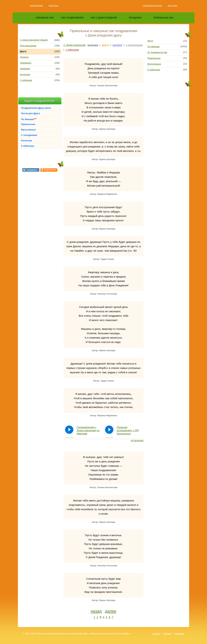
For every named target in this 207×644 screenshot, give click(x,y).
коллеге (117, 45)
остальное (137, 440)
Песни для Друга (31, 113)
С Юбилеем (28, 146)
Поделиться (50, 170)
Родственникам (28, 46)
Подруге (24, 57)
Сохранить (32, 170)
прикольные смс (163, 18)
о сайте (156, 634)
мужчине (93, 45)
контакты (180, 634)
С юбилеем (26, 80)
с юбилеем (72, 50)
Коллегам (25, 74)
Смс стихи (172, 6)
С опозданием (29, 135)
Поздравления (36, 6)
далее (111, 611)
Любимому (26, 63)
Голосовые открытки (152, 6)
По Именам (29, 119)
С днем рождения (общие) (34, 40)
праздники (135, 18)
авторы (167, 634)
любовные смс (45, 18)
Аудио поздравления (39, 101)
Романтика (54, 6)
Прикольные (28, 124)
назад (96, 611)
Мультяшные (28, 130)
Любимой (25, 69)
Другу (150, 41)
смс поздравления (72, 18)
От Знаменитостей (157, 52)
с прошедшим (134, 45)
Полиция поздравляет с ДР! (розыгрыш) (128, 430)
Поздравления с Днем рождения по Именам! (88, 430)
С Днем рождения (74, 45)
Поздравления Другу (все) (36, 108)
